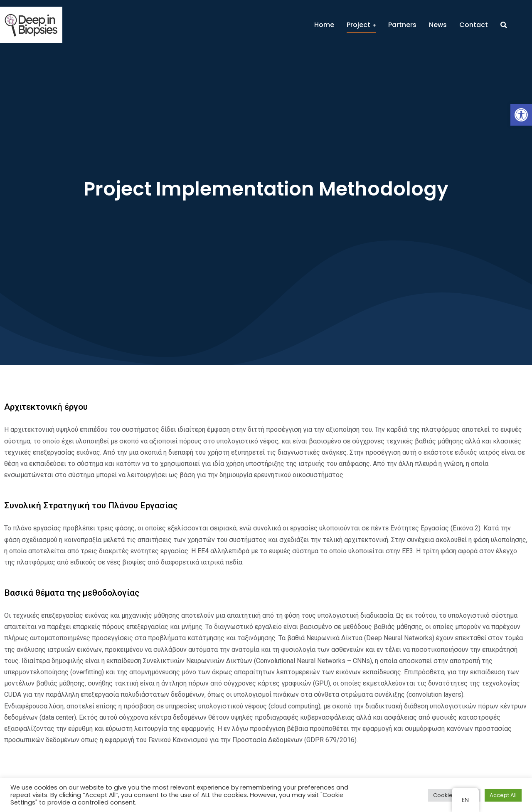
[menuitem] (324, 25)
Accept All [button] (503, 795)
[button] (521, 115)
